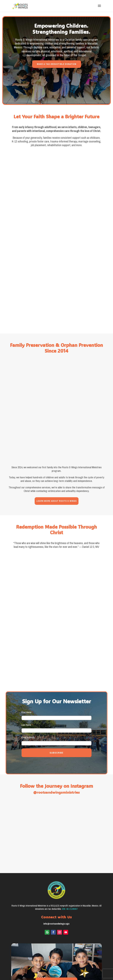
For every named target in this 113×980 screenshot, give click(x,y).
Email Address (29, 704)
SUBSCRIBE (56, 719)
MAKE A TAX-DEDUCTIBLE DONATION (57, 64)
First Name (27, 679)
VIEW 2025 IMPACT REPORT (56, 948)
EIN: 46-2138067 (70, 876)
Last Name (27, 692)
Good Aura (62, 971)
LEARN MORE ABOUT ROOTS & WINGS (57, 468)
